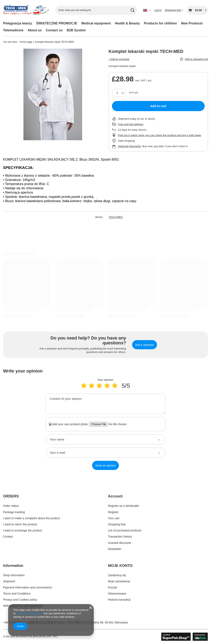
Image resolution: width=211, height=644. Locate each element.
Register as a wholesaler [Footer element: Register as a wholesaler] (124, 506)
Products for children (160, 23)
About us (35, 30)
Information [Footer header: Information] (13, 566)
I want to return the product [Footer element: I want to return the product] (20, 524)
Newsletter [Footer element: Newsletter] (115, 549)
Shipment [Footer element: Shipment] (9, 581)
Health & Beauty (127, 23)
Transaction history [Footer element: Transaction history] (120, 537)
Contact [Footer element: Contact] (8, 537)
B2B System (76, 30)
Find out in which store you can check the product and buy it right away (160, 135)
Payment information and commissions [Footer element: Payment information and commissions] (28, 587)
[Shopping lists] (174, 10)
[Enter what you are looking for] (96, 10)
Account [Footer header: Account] (115, 496)
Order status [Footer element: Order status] (11, 506)
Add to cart (158, 106)
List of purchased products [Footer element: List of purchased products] (125, 530)
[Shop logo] (26, 10)
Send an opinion (105, 465)
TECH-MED (116, 217)
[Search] (132, 10)
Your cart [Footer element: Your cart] (114, 518)
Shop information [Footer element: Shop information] (14, 575)
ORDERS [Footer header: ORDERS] (11, 496)
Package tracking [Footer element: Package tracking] (14, 512)
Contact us (54, 30)
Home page (26, 42)
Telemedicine (13, 30)
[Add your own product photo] (116, 424)
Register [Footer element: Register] (113, 512)
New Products (192, 23)
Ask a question (145, 345)
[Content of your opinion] (105, 404)
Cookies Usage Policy (29, 613)
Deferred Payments (129, 146)
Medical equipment (96, 23)
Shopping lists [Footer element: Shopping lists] (117, 524)
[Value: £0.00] (197, 10)
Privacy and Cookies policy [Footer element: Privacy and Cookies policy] (20, 600)
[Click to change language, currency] (147, 10)
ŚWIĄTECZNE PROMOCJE (57, 23)
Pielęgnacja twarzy (18, 23)
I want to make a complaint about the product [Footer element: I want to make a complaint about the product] (31, 518)
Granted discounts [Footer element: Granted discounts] (120, 543)
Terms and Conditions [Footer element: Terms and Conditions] (17, 594)
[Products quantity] (119, 93)
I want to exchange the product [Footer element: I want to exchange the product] (23, 530)
